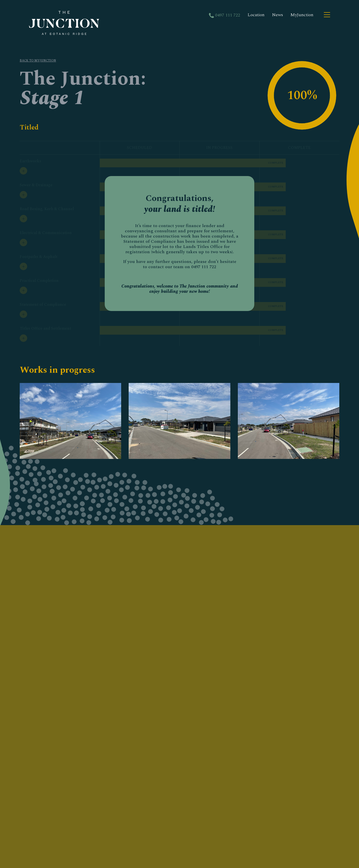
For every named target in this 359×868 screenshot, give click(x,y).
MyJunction (302, 15)
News (277, 15)
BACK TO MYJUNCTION (38, 61)
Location (256, 15)
